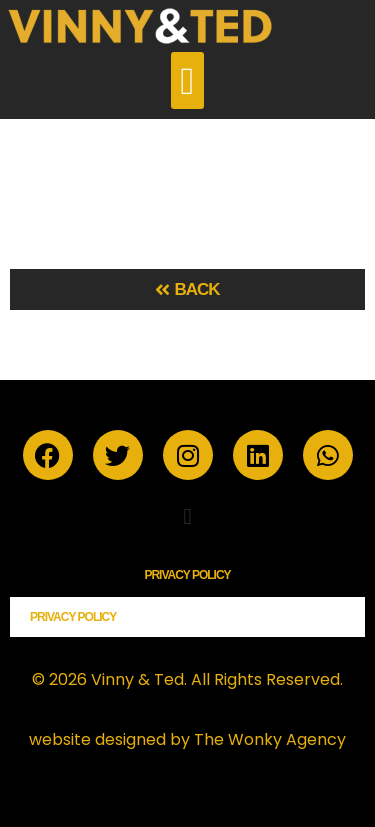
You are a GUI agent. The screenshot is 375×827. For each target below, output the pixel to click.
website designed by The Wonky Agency (187, 739)
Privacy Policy (187, 575)
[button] (187, 80)
